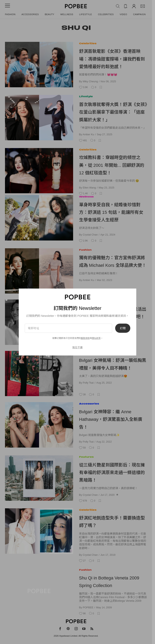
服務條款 (85, 338)
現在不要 (77, 347)
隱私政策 (96, 338)
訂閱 (123, 328)
